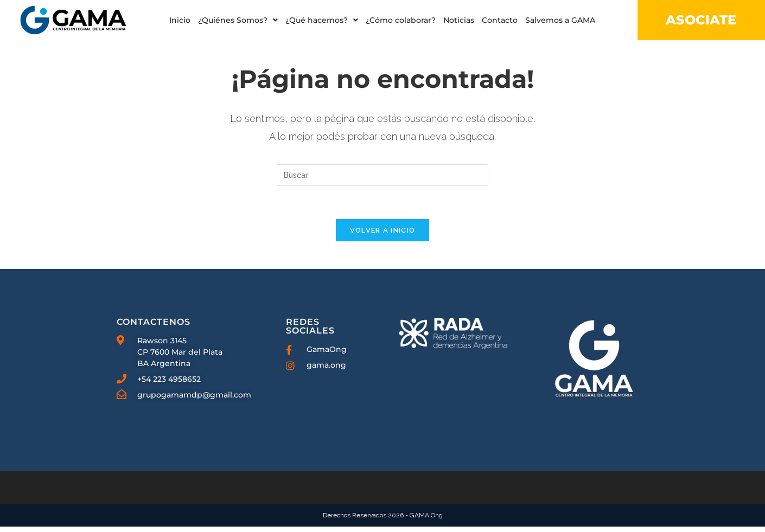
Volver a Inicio (383, 236)
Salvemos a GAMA (560, 20)
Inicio (180, 20)
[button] (238, 20)
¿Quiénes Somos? (238, 20)
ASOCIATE (701, 20)
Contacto (500, 20)
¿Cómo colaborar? (401, 20)
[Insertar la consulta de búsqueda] (382, 181)
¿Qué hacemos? (322, 20)
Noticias (459, 20)
